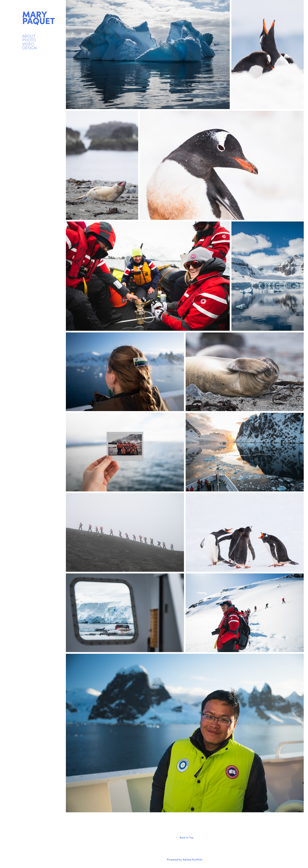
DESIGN (30, 48)
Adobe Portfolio (193, 859)
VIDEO (28, 44)
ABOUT (29, 36)
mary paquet (38, 17)
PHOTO (29, 40)
